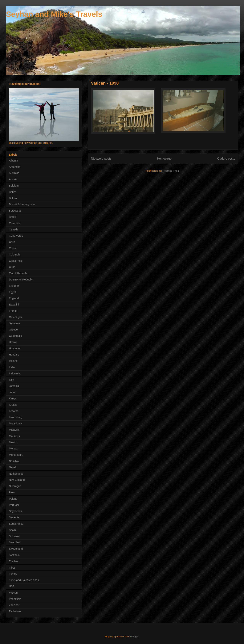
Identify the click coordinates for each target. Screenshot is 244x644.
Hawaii (13, 342)
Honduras (15, 348)
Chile (12, 242)
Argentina (15, 167)
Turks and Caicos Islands (24, 580)
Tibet (12, 568)
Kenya (13, 398)
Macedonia (16, 423)
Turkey (13, 574)
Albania (13, 161)
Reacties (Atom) (171, 171)
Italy (11, 380)
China (12, 248)
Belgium (14, 186)
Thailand (14, 561)
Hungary (14, 355)
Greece (13, 330)
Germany (14, 323)
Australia (14, 173)
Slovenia (14, 517)
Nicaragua (15, 486)
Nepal (12, 467)
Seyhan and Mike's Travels (54, 14)
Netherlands (16, 474)
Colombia (15, 255)
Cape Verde (16, 236)
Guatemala (15, 336)
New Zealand (17, 480)
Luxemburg (16, 417)
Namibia (14, 461)
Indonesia (15, 373)
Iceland (13, 361)
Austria (13, 179)
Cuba (12, 267)
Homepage (164, 159)
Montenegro (16, 455)
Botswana (15, 211)
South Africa (16, 524)
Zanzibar (14, 605)
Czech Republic (18, 273)
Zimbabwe (15, 611)
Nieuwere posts (101, 159)
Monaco (14, 448)
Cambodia (15, 223)
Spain (12, 530)
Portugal (14, 505)
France (13, 311)
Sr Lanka (14, 536)
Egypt (12, 292)
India (12, 367)
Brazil (12, 217)
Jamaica (14, 386)
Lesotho (14, 411)
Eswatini (14, 305)
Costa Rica (15, 261)
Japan (13, 392)
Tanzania (14, 555)
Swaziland (15, 542)
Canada (14, 229)
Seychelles (15, 511)
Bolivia (13, 198)
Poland (13, 499)
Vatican (13, 593)
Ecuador (14, 286)
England (14, 298)
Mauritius (14, 436)
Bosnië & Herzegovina (22, 204)
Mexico (13, 442)
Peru (12, 492)
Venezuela (15, 599)
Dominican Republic (21, 280)
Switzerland (16, 549)
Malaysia (14, 430)
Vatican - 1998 (105, 83)
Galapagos (15, 317)
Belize (13, 192)
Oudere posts (226, 159)
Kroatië (13, 405)
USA (12, 586)
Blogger (134, 636)
